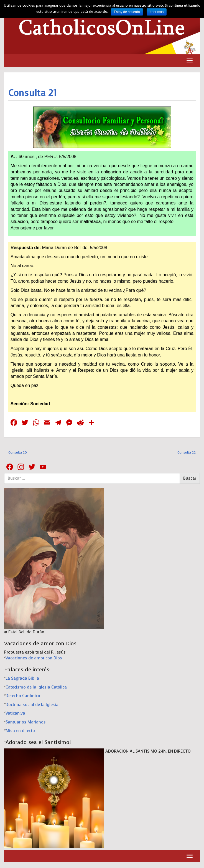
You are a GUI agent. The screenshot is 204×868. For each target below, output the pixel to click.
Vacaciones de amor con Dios (34, 658)
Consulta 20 (18, 452)
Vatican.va (15, 713)
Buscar (190, 478)
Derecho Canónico (23, 696)
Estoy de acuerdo (127, 12)
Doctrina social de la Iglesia (32, 705)
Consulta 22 (187, 452)
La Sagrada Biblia (22, 678)
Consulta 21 (32, 93)
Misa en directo (20, 731)
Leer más (157, 12)
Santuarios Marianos (26, 722)
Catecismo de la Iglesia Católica (36, 687)
